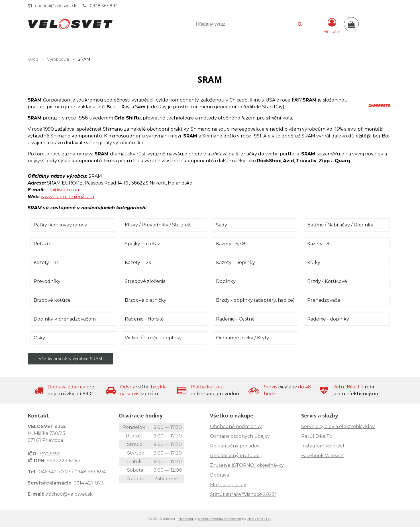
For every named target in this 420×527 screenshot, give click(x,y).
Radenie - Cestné (235, 319)
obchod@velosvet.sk (56, 6)
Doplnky (226, 281)
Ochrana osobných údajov (240, 436)
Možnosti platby (228, 485)
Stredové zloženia (145, 281)
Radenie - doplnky (328, 319)
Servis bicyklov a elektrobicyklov (338, 426)
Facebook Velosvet (323, 456)
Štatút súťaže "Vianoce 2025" (243, 494)
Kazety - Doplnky (236, 263)
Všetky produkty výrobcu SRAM (71, 359)
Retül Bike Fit (317, 436)
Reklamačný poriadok (235, 446)
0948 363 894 (104, 6)
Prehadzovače (324, 300)
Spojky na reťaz (142, 244)
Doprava (220, 475)
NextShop (186, 519)
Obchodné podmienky (236, 426)
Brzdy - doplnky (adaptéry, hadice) (255, 300)
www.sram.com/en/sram (67, 197)
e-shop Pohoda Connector (220, 519)
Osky (39, 338)
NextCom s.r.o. (259, 519)
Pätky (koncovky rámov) (61, 225)
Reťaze (42, 244)
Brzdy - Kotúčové (327, 281)
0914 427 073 (89, 483)
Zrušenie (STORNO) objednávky (247, 465)
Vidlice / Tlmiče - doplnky (153, 338)
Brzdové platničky (146, 300)
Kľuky (314, 263)
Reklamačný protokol (235, 456)
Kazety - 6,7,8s (232, 244)
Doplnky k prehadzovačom (65, 319)
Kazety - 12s (138, 263)
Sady (222, 225)
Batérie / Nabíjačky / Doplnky (340, 225)
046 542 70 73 (55, 472)
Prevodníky (47, 281)
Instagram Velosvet (323, 446)
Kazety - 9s (319, 244)
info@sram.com (63, 190)
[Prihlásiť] (332, 25)
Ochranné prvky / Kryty (242, 338)
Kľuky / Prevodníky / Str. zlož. (158, 225)
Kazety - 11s (46, 263)
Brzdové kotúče (52, 300)
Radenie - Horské (144, 319)
